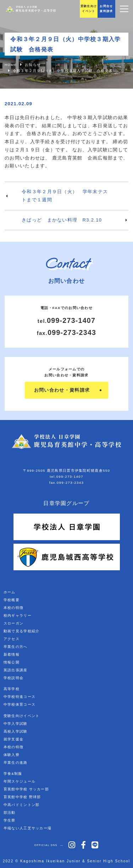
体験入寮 (12, 755)
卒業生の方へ (16, 647)
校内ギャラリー (18, 615)
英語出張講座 (16, 670)
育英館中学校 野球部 (22, 797)
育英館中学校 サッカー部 (26, 789)
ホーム (10, 592)
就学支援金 (14, 739)
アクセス (12, 639)
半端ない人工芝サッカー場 (28, 828)
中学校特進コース (20, 697)
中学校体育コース (20, 704)
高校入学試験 (16, 731)
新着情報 (12, 654)
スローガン (14, 623)
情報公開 (12, 662)
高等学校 (12, 689)
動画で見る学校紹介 (22, 631)
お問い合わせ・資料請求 (62, 390)
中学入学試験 (16, 724)
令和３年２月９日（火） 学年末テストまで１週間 (65, 196)
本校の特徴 (14, 608)
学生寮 (10, 820)
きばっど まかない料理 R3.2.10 (62, 220)
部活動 (10, 813)
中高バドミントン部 (22, 805)
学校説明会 (14, 678)
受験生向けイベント (22, 716)
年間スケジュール (20, 781)
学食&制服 (13, 774)
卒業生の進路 (16, 763)
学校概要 (12, 600)
